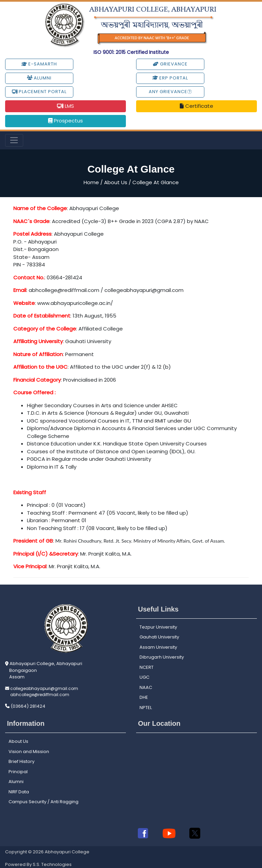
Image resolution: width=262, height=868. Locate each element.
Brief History (21, 761)
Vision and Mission (29, 752)
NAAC (146, 687)
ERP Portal (170, 78)
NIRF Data (19, 792)
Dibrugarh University (162, 657)
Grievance (170, 64)
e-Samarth (39, 64)
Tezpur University (158, 627)
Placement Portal (39, 92)
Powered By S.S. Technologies (38, 864)
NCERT (147, 667)
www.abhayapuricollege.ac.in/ (75, 303)
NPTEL (146, 708)
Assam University (158, 647)
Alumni (39, 78)
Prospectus (65, 121)
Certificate (196, 106)
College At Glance (156, 182)
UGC (144, 677)
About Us (116, 182)
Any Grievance (170, 92)
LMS (65, 106)
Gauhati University (159, 637)
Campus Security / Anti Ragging (43, 802)
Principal (18, 772)
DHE (144, 697)
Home (91, 182)
